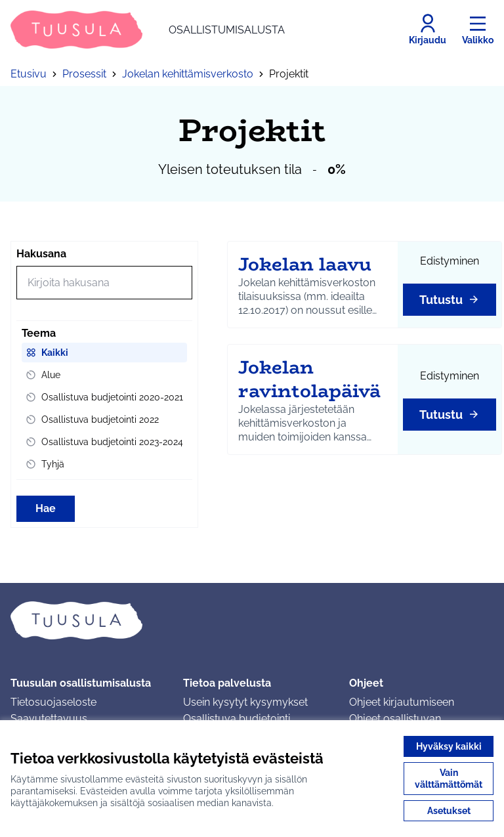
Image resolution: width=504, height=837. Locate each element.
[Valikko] (478, 30)
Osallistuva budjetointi (237, 719)
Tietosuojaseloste (53, 702)
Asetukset (449, 811)
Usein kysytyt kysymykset (245, 702)
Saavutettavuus (49, 719)
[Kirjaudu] (428, 30)
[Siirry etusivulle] (148, 30)
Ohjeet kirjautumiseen (402, 702)
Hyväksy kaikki (449, 746)
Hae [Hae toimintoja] (46, 508)
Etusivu (29, 74)
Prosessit (84, 74)
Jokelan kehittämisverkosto (188, 74)
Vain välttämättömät (449, 779)
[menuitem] (104, 353)
